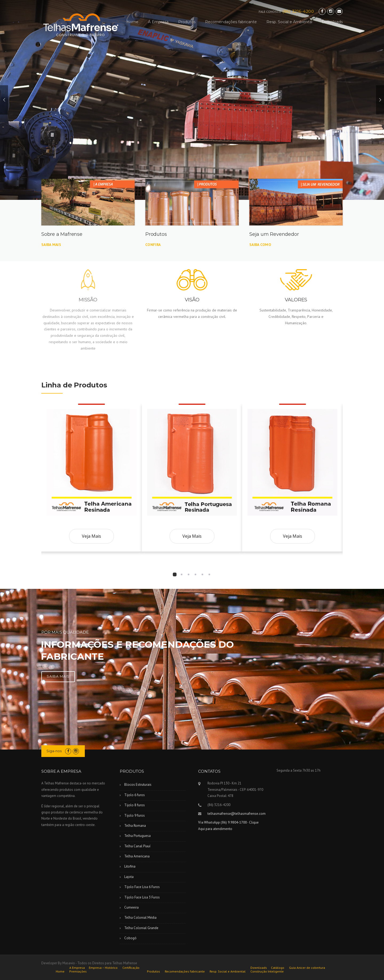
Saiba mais (51, 245)
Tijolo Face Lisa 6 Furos (142, 887)
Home (132, 22)
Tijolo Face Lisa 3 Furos (142, 897)
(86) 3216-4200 (298, 11)
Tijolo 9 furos (135, 815)
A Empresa (158, 22)
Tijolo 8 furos (135, 805)
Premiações (78, 971)
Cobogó (130, 938)
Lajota (129, 877)
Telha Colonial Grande (141, 928)
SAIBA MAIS (58, 676)
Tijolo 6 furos (135, 795)
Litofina (130, 866)
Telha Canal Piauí (137, 846)
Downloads (332, 22)
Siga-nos (54, 751)
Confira (153, 245)
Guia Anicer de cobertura (307, 968)
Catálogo (278, 968)
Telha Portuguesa (137, 836)
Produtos (187, 22)
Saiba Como (260, 245)
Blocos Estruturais (138, 785)
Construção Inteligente (267, 971)
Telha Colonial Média (140, 918)
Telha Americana (137, 856)
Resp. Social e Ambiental (289, 22)
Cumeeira (131, 907)
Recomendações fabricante (231, 22)
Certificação (131, 968)
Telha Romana (135, 826)
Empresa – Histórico (103, 968)
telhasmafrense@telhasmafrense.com (237, 814)
